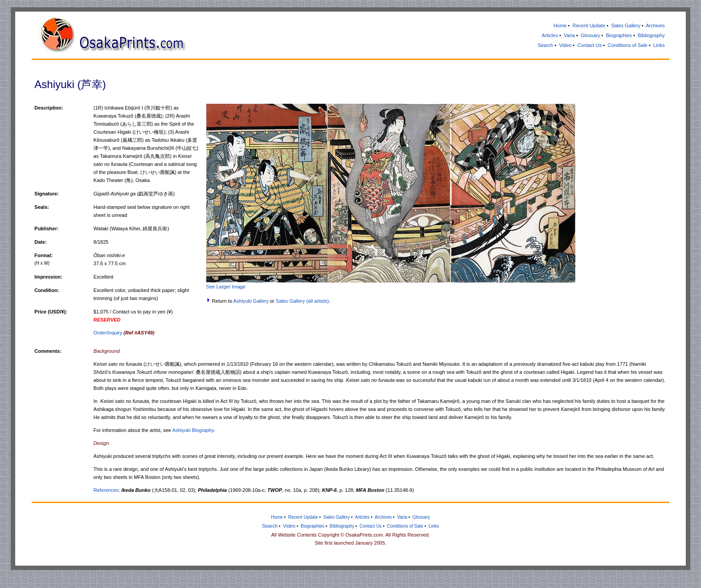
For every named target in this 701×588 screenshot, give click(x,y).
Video (566, 45)
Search (546, 45)
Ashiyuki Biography (193, 430)
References (106, 490)
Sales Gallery (626, 25)
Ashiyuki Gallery (251, 301)
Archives (655, 25)
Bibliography (651, 35)
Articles (550, 35)
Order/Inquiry (124, 333)
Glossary (590, 35)
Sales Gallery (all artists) (302, 301)
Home (560, 25)
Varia (569, 35)
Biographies (619, 35)
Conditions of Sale (627, 45)
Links (659, 45)
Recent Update (589, 25)
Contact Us (589, 45)
